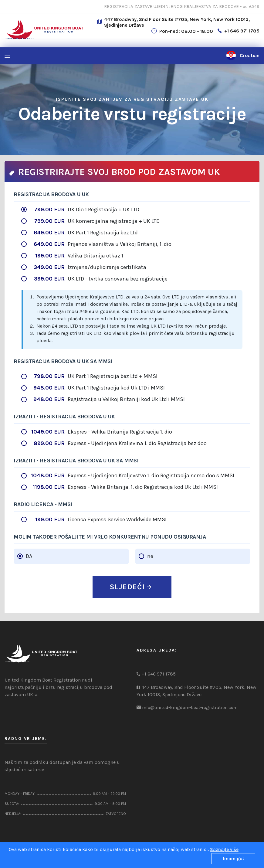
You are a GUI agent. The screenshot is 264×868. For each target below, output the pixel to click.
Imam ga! (234, 859)
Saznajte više (224, 849)
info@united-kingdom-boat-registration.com (190, 707)
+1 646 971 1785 (242, 31)
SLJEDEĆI (130, 587)
